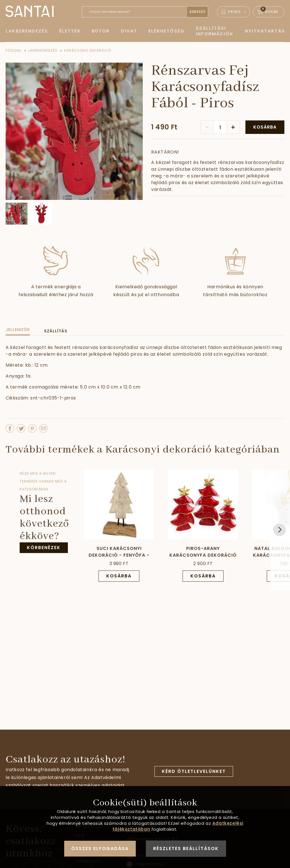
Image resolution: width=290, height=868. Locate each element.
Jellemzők (18, 330)
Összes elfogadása (100, 848)
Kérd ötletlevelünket (194, 771)
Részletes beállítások (186, 848)
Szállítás (56, 331)
